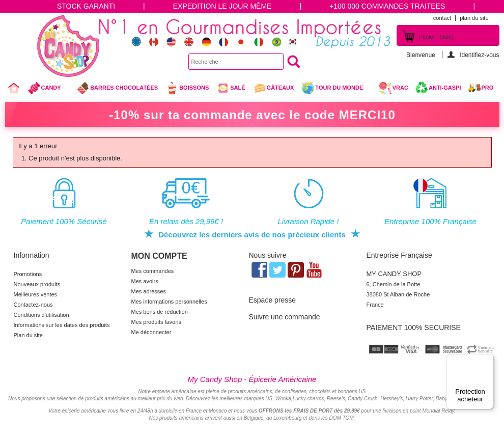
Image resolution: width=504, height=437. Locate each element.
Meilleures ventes (36, 294)
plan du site (474, 18)
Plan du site (28, 335)
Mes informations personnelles (169, 302)
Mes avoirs (145, 281)
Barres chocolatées (117, 88)
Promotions (28, 274)
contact (442, 18)
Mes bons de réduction (160, 312)
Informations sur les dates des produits (62, 325)
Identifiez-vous (479, 55)
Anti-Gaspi (445, 88)
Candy (49, 89)
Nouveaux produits (37, 284)
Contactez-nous (33, 305)
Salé (231, 88)
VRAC (394, 88)
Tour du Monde (336, 89)
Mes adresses (149, 291)
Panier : (436, 37)
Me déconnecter (151, 332)
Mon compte (159, 256)
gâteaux (274, 88)
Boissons (187, 88)
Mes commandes (153, 271)
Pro (488, 88)
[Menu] (488, 360)
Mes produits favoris (156, 322)
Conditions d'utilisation (41, 315)
